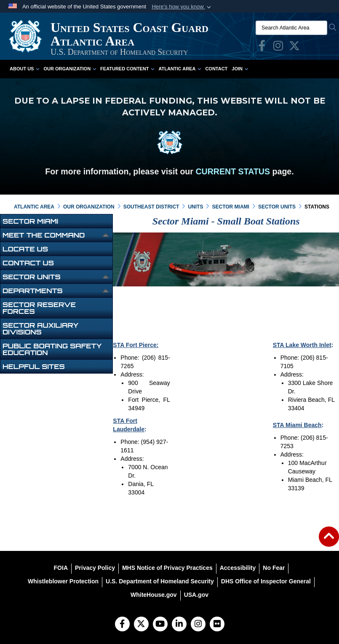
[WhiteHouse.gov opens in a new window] (154, 595)
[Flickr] (217, 625)
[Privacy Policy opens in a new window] (95, 568)
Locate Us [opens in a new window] (25, 249)
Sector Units (32, 277)
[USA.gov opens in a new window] (196, 595)
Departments (33, 291)
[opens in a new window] (262, 48)
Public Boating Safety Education (52, 349)
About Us (24, 69)
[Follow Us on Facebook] (122, 625)
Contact (216, 69)
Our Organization (70, 69)
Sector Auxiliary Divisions (41, 329)
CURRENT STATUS (233, 171)
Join (240, 69)
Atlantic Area (180, 69)
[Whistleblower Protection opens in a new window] (63, 581)
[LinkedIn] (179, 625)
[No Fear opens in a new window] (274, 568)
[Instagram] (198, 625)
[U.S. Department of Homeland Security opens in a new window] (160, 581)
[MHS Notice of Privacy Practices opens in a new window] (167, 568)
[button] (182, 7)
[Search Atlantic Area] (291, 28)
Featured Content (127, 69)
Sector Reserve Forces (39, 308)
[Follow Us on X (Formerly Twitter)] (141, 625)
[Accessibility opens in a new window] (238, 568)
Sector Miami (30, 221)
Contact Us (28, 263)
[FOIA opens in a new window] (61, 568)
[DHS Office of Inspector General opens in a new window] (266, 581)
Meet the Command (44, 235)
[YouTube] (160, 625)
